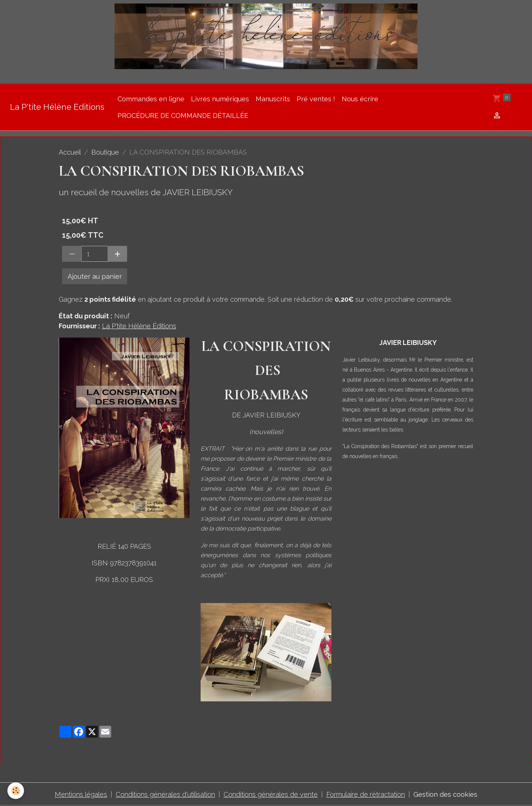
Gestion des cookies (445, 794)
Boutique (105, 152)
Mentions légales (81, 794)
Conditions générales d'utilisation (165, 794)
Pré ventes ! (316, 99)
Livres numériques (220, 99)
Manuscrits (273, 99)
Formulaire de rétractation (366, 794)
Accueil (70, 152)
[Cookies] (16, 791)
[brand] (57, 107)
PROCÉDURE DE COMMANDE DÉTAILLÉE (183, 116)
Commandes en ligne (151, 99)
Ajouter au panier (95, 276)
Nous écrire (360, 99)
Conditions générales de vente (271, 794)
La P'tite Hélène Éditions (139, 326)
